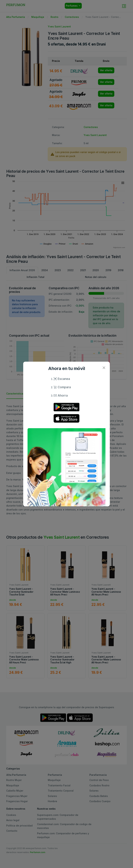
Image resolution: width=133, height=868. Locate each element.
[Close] (104, 368)
